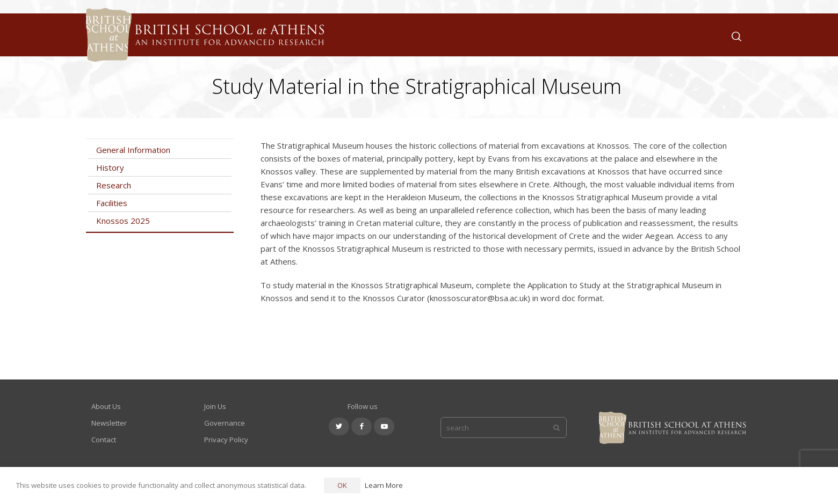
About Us (106, 406)
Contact (104, 440)
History (110, 167)
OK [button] (342, 485)
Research (114, 185)
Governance (225, 423)
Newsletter (109, 423)
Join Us (215, 406)
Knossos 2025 (123, 221)
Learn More (384, 485)
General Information (133, 150)
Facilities (112, 203)
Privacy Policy (226, 440)
